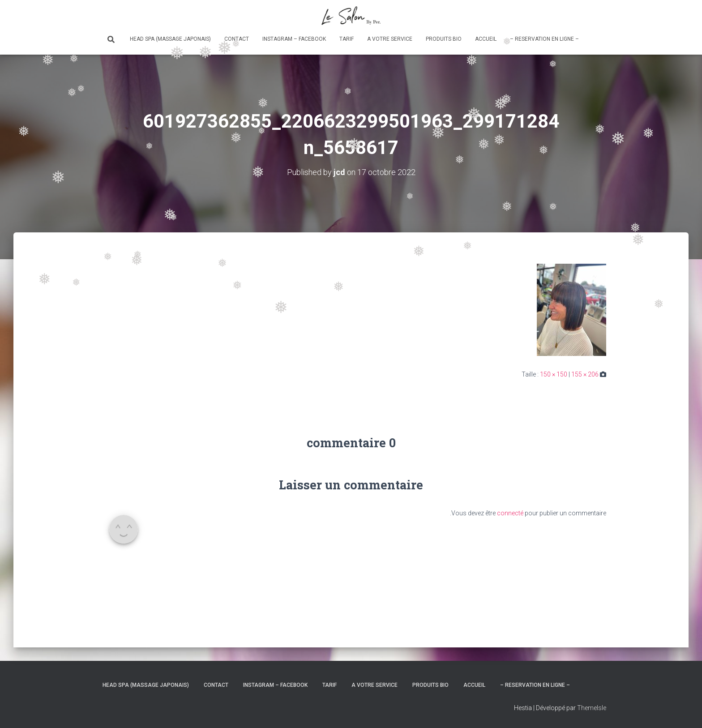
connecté (510, 513)
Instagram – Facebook (294, 39)
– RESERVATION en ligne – (544, 39)
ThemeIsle (592, 708)
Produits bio (444, 39)
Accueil (486, 39)
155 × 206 (585, 374)
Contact (237, 39)
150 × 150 (554, 374)
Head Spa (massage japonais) (170, 39)
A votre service (390, 39)
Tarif (347, 39)
